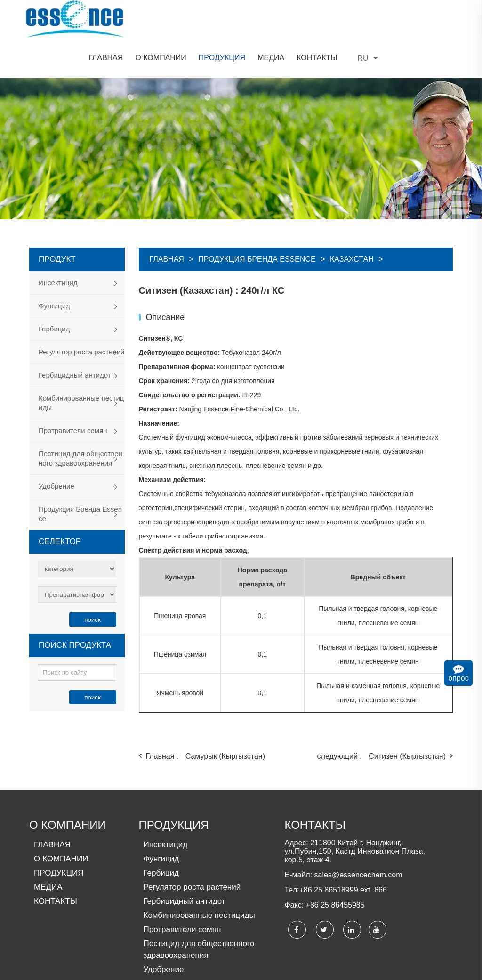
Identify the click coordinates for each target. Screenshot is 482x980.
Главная (167, 221)
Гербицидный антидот (75, 337)
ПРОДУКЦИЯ (174, 787)
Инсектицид (58, 245)
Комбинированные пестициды (81, 365)
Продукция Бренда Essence (80, 476)
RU (441, 20)
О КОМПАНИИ (68, 787)
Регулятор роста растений (81, 314)
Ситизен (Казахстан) (193, 245)
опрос (458, 673)
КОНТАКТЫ (315, 787)
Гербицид (54, 291)
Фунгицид (54, 268)
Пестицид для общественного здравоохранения (80, 421)
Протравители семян (73, 393)
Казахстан (352, 221)
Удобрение (56, 448)
